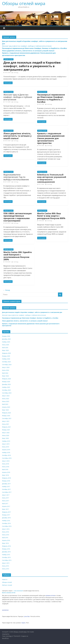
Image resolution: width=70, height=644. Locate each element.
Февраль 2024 (6, 379)
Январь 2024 (6, 382)
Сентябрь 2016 (7, 526)
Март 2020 (5, 438)
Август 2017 (6, 495)
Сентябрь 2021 (7, 418)
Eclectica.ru (43, 175)
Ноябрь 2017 (6, 486)
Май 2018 (5, 469)
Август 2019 (6, 444)
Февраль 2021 (6, 427)
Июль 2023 (6, 399)
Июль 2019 (6, 447)
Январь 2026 (6, 336)
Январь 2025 (6, 356)
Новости (5, 579)
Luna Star (27, 616)
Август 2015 (6, 563)
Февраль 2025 (6, 353)
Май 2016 (5, 538)
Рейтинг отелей (7, 585)
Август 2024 (6, 367)
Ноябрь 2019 (6, 441)
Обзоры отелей (8, 59)
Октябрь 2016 (6, 523)
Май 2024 (5, 373)
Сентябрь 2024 (7, 365)
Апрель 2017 (6, 506)
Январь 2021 (6, 430)
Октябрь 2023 (6, 390)
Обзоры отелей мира (24, 3)
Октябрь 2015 (6, 557)
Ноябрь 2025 (6, 342)
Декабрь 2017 (6, 484)
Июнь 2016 (6, 535)
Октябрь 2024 (6, 362)
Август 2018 (6, 461)
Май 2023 (5, 404)
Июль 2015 (6, 566)
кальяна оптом (50, 595)
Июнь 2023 (6, 401)
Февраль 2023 (6, 413)
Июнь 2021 (6, 424)
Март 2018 (5, 475)
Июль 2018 (6, 464)
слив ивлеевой (18, 591)
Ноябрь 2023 (6, 387)
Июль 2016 (6, 532)
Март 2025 (5, 350)
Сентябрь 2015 (7, 560)
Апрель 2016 (6, 540)
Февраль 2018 (6, 478)
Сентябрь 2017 (7, 492)
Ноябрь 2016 (6, 521)
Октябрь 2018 (6, 455)
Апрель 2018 (6, 472)
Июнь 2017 (6, 501)
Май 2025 (5, 348)
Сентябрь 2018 (7, 458)
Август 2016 (6, 529)
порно (23, 623)
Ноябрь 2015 (6, 555)
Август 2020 (6, 433)
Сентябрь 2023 (7, 393)
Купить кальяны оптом (9, 593)
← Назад (6, 290)
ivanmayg (16, 73)
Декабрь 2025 (6, 339)
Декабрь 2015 (6, 552)
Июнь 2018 (6, 467)
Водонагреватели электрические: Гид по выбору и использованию (16, 177)
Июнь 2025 (6, 345)
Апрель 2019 (6, 450)
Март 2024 (5, 376)
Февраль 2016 (6, 546)
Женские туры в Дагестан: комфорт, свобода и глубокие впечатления (27, 46)
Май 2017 (5, 504)
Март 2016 (5, 543)
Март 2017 (5, 509)
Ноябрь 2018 (6, 452)
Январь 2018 (6, 481)
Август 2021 (6, 421)
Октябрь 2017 (6, 489)
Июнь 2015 (6, 569)
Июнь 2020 (6, 435)
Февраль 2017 (6, 512)
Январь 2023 (6, 416)
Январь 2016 (6, 549)
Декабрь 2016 (6, 518)
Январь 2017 (6, 515)
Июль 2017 (6, 498)
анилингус (5, 610)
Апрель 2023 (6, 407)
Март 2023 (5, 410)
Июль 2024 (6, 370)
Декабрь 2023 (6, 384)
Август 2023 (6, 396)
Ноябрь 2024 (6, 359)
